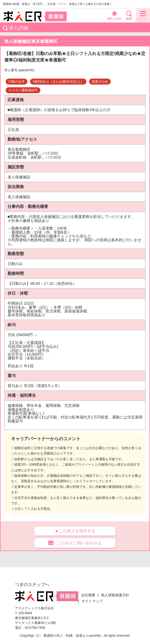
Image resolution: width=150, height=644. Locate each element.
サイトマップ (92, 601)
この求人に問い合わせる (79, 543)
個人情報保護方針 (115, 595)
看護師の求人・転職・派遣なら (66, 636)
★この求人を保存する (75, 531)
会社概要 (88, 595)
